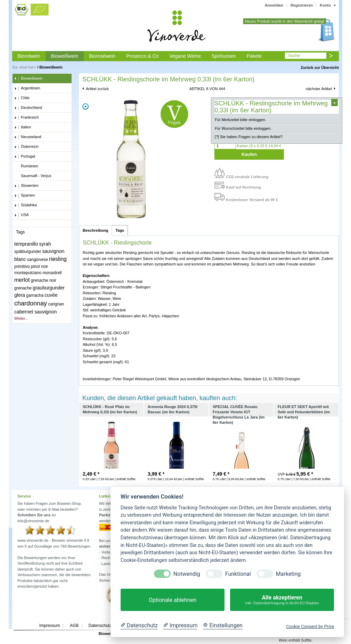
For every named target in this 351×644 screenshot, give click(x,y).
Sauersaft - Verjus (33, 176)
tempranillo (26, 244)
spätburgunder (28, 252)
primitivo (22, 267)
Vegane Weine (185, 56)
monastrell (52, 273)
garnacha (35, 295)
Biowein (106, 634)
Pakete (254, 56)
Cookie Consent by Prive (310, 626)
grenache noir (44, 280)
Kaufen (249, 154)
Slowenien (26, 186)
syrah (45, 244)
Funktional (238, 574)
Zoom (85, 106)
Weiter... (21, 318)
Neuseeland (28, 137)
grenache (23, 288)
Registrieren (302, 5)
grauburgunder (49, 288)
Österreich (26, 147)
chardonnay (31, 303)
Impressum (50, 626)
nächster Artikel (319, 89)
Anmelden (274, 5)
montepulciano (28, 273)
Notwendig (187, 574)
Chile (22, 98)
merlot (22, 280)
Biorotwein (29, 56)
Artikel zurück (97, 89)
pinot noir (39, 267)
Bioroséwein (102, 56)
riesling (58, 259)
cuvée (51, 295)
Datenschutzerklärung (109, 626)
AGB (74, 626)
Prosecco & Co (142, 56)
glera (20, 295)
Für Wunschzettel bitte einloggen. (243, 128)
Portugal (25, 157)
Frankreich (27, 118)
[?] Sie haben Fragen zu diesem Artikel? (249, 137)
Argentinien (27, 88)
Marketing (288, 574)
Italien (23, 127)
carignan (56, 304)
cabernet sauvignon (35, 312)
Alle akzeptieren (282, 600)
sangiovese (38, 260)
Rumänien (26, 166)
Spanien (25, 196)
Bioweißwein (65, 56)
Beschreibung (95, 230)
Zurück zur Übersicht (320, 67)
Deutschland (28, 108)
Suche (294, 56)
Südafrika (26, 205)
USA (22, 215)
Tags (120, 230)
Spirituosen (224, 56)
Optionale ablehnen (173, 600)
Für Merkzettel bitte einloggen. (240, 120)
